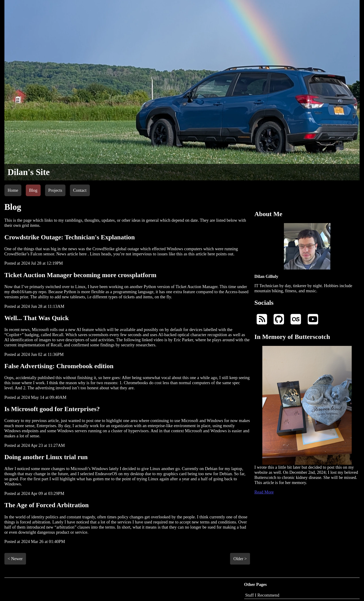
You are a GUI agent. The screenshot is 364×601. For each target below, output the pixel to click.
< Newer (15, 559)
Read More (264, 492)
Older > (240, 559)
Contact (80, 190)
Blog (33, 190)
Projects (55, 190)
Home (13, 190)
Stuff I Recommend (262, 595)
